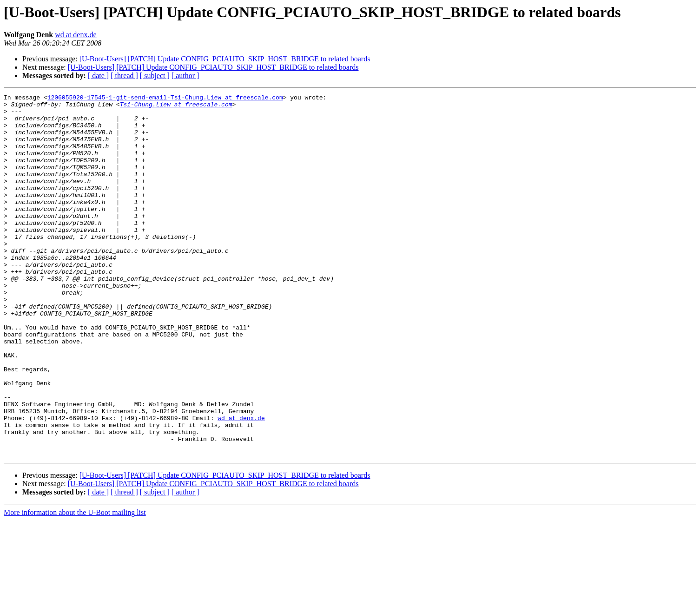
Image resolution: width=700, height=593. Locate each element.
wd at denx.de (76, 35)
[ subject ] (155, 76)
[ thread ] (124, 76)
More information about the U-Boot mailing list (75, 585)
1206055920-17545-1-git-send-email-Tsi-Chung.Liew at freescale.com (165, 99)
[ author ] (185, 76)
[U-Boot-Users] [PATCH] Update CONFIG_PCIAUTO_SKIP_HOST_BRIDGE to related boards (225, 59)
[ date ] (98, 76)
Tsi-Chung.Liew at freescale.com (176, 107)
